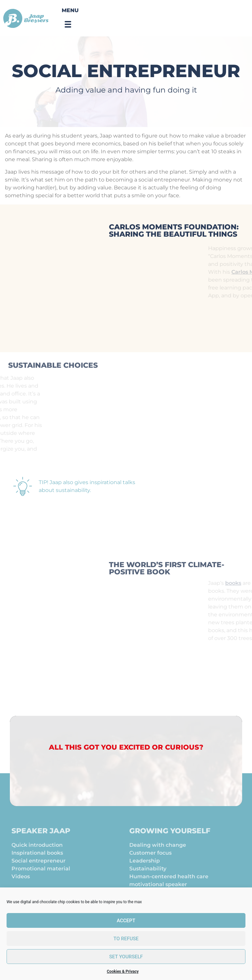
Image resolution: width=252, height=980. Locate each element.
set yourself (126, 957)
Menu (70, 10)
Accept (126, 921)
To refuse (126, 939)
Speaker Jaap (41, 839)
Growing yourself (170, 839)
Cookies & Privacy (123, 971)
